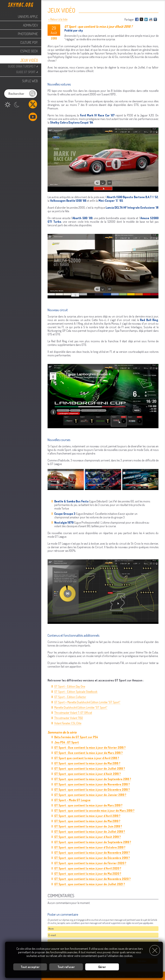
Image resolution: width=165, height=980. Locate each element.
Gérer (102, 966)
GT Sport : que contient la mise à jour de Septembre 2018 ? (93, 779)
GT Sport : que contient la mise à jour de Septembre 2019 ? (93, 842)
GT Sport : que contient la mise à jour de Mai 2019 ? (87, 821)
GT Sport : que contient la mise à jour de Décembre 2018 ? (92, 790)
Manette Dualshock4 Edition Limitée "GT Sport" (81, 707)
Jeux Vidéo (29, 60)
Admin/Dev (30, 25)
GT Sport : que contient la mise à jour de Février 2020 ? (90, 863)
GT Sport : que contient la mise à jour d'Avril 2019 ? (87, 816)
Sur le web (30, 81)
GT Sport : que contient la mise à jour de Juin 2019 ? (88, 826)
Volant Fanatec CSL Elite (68, 723)
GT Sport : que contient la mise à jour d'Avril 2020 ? (88, 868)
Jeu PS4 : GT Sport (67, 742)
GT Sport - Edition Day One (70, 686)
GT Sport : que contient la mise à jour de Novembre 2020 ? (92, 879)
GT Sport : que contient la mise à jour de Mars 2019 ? (88, 805)
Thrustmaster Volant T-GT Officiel (73, 713)
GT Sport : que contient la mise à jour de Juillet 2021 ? (90, 884)
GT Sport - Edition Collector (70, 697)
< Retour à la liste (58, 19)
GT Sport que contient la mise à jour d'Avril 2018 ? (87, 758)
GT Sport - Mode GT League (72, 800)
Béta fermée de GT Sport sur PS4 (76, 737)
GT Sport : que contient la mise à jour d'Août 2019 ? (88, 837)
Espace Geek (29, 51)
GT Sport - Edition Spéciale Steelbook (76, 692)
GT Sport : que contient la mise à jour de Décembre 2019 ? (92, 858)
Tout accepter (30, 966)
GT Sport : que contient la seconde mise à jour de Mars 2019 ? (94, 811)
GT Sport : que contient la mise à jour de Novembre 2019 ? (92, 853)
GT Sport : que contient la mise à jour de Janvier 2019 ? (90, 795)
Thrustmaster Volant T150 (69, 718)
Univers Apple (28, 17)
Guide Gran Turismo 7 (23, 66)
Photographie (28, 34)
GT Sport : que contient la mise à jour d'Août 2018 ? (88, 774)
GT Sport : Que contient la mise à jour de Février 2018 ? (90, 748)
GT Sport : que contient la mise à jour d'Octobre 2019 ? (90, 847)
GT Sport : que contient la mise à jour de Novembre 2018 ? (92, 784)
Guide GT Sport (27, 72)
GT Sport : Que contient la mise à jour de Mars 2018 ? (88, 753)
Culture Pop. (29, 42)
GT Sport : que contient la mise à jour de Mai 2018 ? (87, 763)
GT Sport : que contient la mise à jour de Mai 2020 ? (88, 874)
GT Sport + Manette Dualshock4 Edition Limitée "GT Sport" (87, 702)
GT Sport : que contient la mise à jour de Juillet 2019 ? (90, 832)
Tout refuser (66, 966)
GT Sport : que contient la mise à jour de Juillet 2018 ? (90, 769)
